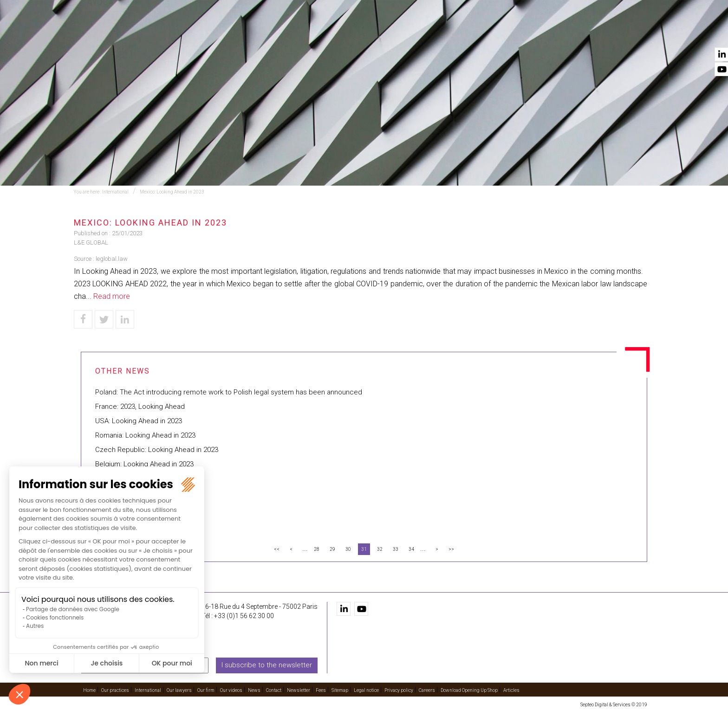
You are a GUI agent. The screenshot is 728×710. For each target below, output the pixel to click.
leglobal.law (112, 259)
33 (396, 549)
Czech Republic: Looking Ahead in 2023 (157, 450)
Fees (321, 690)
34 (411, 549)
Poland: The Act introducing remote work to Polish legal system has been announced (229, 392)
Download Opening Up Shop (469, 690)
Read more (112, 296)
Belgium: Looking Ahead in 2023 (144, 464)
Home (206, 33)
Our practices (258, 33)
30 (348, 549)
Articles (511, 690)
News (590, 33)
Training (315, 33)
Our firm (493, 33)
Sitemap (340, 690)
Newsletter (299, 690)
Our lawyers (438, 33)
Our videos (544, 33)
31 (364, 549)
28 (317, 549)
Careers (427, 690)
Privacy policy (399, 690)
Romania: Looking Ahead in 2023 (145, 435)
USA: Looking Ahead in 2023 (139, 421)
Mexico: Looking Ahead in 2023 (172, 192)
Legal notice (366, 690)
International (373, 33)
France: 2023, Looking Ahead (140, 407)
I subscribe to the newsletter (267, 665)
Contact (632, 33)
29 (332, 549)
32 (380, 549)
